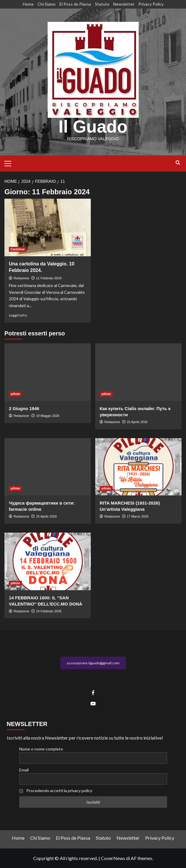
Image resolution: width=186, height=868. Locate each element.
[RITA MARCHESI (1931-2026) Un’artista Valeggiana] (138, 467)
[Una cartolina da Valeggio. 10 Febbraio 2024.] (48, 227)
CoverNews (113, 858)
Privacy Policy (151, 4)
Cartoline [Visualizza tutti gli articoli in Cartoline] (18, 249)
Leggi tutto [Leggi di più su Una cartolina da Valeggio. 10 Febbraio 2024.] (18, 315)
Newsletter (124, 4)
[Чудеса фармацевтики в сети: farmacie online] (48, 467)
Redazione (21, 278)
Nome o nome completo (41, 749)
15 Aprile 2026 (137, 422)
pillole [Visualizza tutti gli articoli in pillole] (15, 394)
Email (24, 770)
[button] (10, 163)
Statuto (102, 4)
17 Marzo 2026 (138, 516)
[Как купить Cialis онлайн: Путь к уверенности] (138, 372)
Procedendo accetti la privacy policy (59, 790)
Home (28, 4)
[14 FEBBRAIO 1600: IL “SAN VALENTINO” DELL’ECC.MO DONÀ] (48, 561)
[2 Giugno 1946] (48, 372)
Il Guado (93, 127)
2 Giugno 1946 (24, 408)
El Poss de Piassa (75, 4)
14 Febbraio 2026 (49, 611)
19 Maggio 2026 (48, 416)
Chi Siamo (47, 4)
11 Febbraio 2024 (49, 278)
